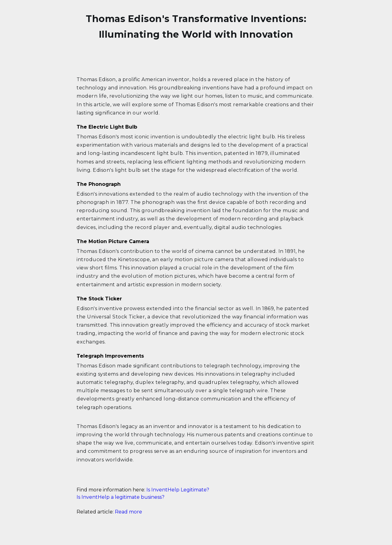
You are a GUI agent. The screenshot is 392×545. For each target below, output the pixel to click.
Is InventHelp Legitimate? (178, 490)
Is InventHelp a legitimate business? (121, 497)
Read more (128, 512)
